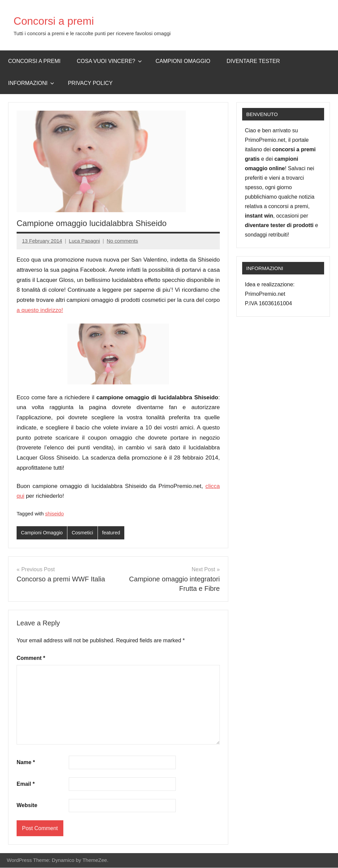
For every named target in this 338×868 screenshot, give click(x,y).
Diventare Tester (253, 61)
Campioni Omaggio (43, 533)
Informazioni (31, 83)
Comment (31, 658)
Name (26, 763)
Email (26, 784)
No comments (122, 241)
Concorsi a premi (60, 20)
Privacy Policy (90, 83)
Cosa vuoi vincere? (110, 61)
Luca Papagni (84, 241)
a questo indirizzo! (40, 310)
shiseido (54, 514)
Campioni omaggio (183, 61)
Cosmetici (85, 533)
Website (27, 806)
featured (114, 533)
